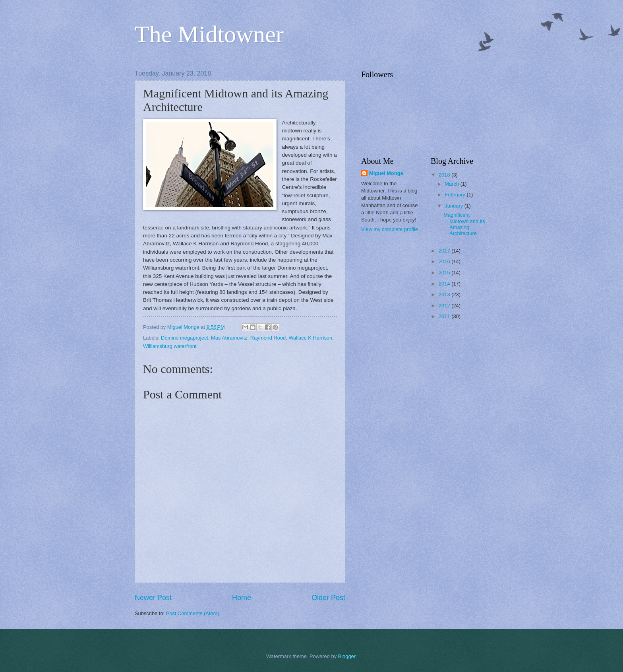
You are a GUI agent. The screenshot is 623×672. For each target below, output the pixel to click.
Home (242, 598)
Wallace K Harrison (310, 338)
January (454, 206)
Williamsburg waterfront (170, 346)
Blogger (347, 656)
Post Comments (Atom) (193, 613)
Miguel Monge (386, 173)
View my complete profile (390, 229)
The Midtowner (209, 34)
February (456, 195)
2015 (445, 273)
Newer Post (153, 598)
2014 (445, 284)
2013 (445, 294)
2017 (445, 251)
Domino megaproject (185, 338)
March (452, 184)
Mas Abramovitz (229, 338)
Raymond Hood (268, 338)
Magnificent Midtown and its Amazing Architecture (464, 224)
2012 (445, 306)
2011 (445, 316)
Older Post (328, 598)
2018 (445, 175)
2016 (445, 261)
